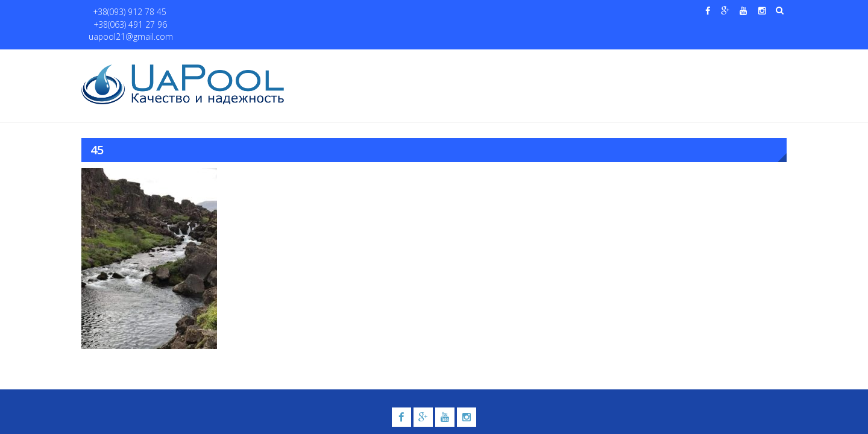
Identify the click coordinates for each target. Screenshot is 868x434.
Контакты (728, 61)
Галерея (515, 61)
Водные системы (579, 61)
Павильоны (661, 61)
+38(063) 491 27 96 (204, 12)
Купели (460, 61)
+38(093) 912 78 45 (124, 12)
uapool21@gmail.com (289, 12)
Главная (318, 61)
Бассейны (402, 61)
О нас (359, 61)
